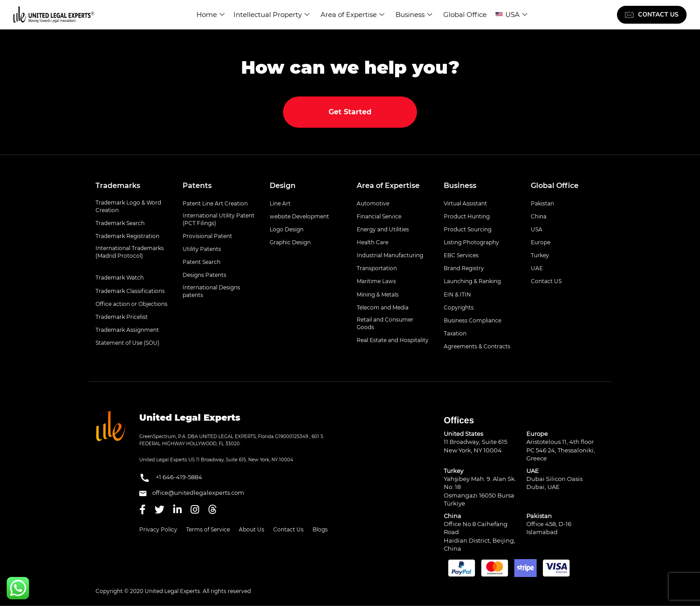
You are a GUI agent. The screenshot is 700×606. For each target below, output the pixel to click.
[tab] (132, 186)
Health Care (373, 242)
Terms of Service (208, 529)
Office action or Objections (131, 304)
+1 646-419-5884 (171, 478)
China (539, 216)
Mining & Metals (378, 295)
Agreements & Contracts (477, 346)
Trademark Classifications (130, 291)
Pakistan (542, 203)
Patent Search (202, 262)
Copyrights (459, 307)
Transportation (377, 268)
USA (516, 15)
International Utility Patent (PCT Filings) (219, 219)
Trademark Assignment (127, 330)
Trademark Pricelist (122, 317)
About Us (252, 529)
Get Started (350, 112)
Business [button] (460, 186)
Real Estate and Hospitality (393, 340)
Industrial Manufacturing (390, 255)
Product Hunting (467, 216)
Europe (541, 242)
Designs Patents (204, 275)
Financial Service (379, 216)
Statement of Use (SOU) (127, 343)
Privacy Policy (158, 529)
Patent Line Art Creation (215, 203)
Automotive (373, 203)
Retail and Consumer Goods (385, 323)
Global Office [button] (555, 186)
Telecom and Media (383, 307)
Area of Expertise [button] (388, 186)
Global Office (465, 15)
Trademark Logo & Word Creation (128, 206)
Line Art (280, 203)
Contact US (546, 281)
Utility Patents (202, 249)
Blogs (320, 529)
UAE (537, 268)
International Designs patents (211, 291)
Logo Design (287, 229)
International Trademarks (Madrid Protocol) (130, 252)
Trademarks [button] (118, 186)
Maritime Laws (376, 281)
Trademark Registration (127, 236)
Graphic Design (290, 242)
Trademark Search (120, 223)
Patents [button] (197, 186)
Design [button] (283, 186)
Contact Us (288, 529)
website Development (299, 216)
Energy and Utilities (383, 229)
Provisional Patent (207, 236)
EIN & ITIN (457, 295)
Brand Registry (464, 268)
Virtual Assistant (465, 203)
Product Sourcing (468, 229)
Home (210, 15)
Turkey (540, 255)
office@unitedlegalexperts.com (192, 493)
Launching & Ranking (472, 281)
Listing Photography (471, 242)
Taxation (455, 333)
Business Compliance (473, 320)
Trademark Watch (120, 278)
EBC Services (461, 255)
